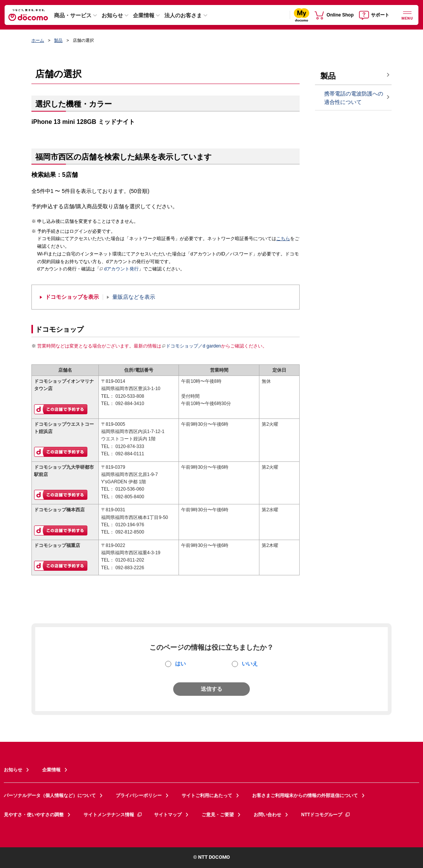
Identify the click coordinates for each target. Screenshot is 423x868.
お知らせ (112, 15)
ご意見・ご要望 (218, 815)
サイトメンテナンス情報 (113, 815)
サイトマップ (168, 815)
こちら (283, 239)
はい (180, 664)
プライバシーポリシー (139, 796)
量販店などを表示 (134, 297)
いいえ (250, 664)
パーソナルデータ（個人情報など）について (50, 796)
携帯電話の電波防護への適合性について (354, 98)
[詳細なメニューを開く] (407, 15)
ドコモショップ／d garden (191, 346)
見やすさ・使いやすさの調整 (34, 815)
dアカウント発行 (119, 269)
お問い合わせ (267, 815)
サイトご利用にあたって (207, 796)
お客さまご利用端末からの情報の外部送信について (305, 796)
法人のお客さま (183, 15)
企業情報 (144, 15)
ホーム (38, 40)
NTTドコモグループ (326, 815)
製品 (58, 40)
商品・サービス (73, 15)
